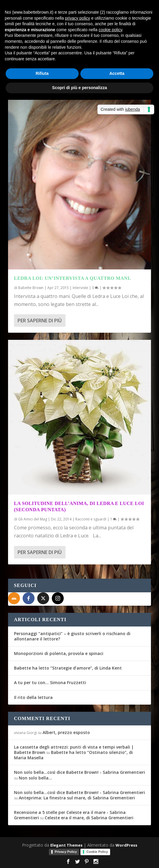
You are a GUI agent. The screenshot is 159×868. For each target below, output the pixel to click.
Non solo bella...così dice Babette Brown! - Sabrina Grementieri (79, 772)
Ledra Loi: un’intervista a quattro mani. (73, 278)
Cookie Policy (97, 852)
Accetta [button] (117, 73)
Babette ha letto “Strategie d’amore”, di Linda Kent (68, 668)
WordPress (126, 845)
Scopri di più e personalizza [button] (79, 88)
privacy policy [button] (77, 18)
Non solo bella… (35, 778)
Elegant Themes (66, 845)
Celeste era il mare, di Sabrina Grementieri (89, 818)
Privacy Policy (66, 852)
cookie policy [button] (110, 30)
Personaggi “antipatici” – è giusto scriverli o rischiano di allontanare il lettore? (72, 636)
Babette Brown (31, 288)
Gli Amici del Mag (33, 519)
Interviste (80, 288)
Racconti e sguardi (91, 519)
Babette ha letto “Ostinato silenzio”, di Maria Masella (73, 755)
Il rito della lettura (33, 697)
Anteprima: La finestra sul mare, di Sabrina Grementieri (77, 798)
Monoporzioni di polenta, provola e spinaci (59, 653)
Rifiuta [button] (42, 73)
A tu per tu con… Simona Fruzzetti (50, 682)
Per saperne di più (40, 321)
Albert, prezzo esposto (66, 732)
